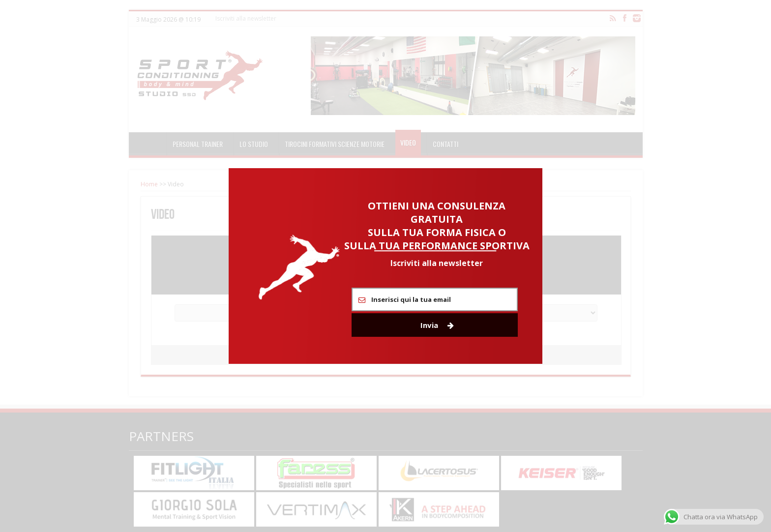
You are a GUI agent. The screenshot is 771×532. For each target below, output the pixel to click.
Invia (437, 325)
